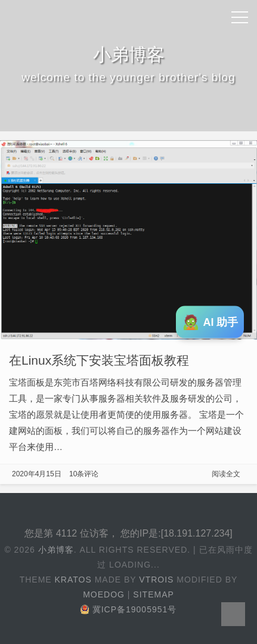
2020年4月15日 (37, 474)
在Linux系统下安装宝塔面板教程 (99, 360)
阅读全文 (226, 474)
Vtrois (156, 580)
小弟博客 (56, 550)
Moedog (104, 594)
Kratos (73, 580)
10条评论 (84, 474)
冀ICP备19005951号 (129, 609)
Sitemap (153, 594)
